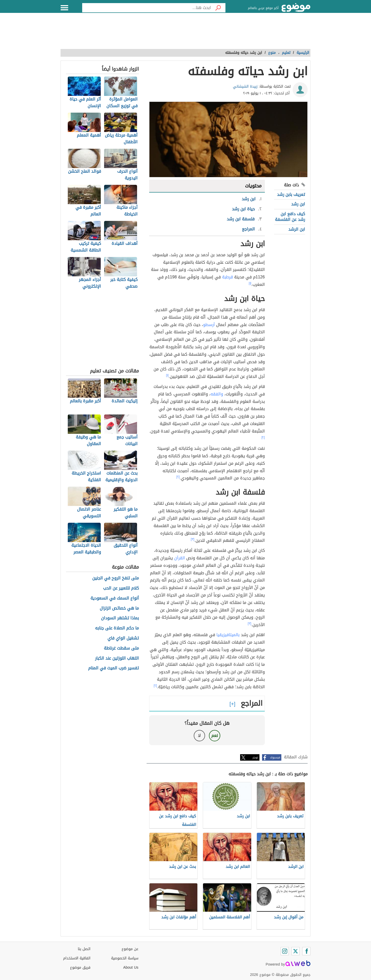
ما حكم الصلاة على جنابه (117, 628)
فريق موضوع (80, 967)
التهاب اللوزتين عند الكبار (117, 658)
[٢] (263, 437)
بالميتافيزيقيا (228, 635)
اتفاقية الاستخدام (77, 958)
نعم (215, 736)
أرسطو (209, 325)
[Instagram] (285, 951)
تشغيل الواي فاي (123, 638)
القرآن (180, 558)
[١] (250, 283)
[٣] (193, 539)
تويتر (255, 757)
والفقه (217, 394)
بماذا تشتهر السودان (120, 618)
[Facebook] (306, 951)
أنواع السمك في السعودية (115, 598)
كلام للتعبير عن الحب (121, 588)
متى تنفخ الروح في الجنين (116, 578)
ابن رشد (298, 204)
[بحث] (218, 8)
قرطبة (227, 277)
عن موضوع (130, 949)
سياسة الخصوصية (125, 958)
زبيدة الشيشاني (245, 86)
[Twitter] (296, 951)
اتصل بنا (84, 949)
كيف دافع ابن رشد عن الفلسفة (290, 217)
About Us (131, 967)
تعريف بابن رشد (291, 194)
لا (199, 736)
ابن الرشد (297, 229)
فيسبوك (275, 757)
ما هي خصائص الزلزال (119, 608)
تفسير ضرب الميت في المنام (113, 668)
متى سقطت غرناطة (121, 648)
